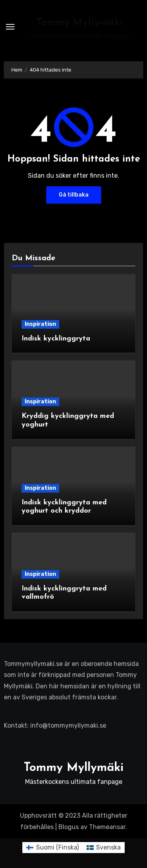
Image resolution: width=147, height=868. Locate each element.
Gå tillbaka (74, 195)
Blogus (69, 827)
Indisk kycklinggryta (56, 339)
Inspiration (40, 324)
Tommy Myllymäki (80, 23)
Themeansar (107, 827)
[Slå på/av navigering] (10, 27)
